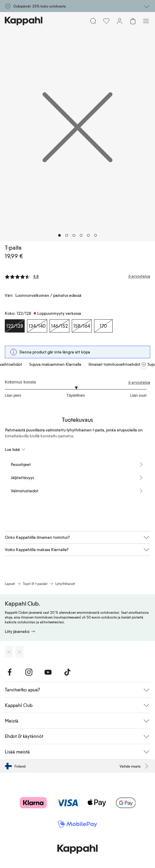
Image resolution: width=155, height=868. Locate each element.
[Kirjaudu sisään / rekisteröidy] (120, 21)
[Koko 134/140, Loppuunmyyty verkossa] (37, 326)
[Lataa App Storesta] (9, 652)
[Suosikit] (106, 21)
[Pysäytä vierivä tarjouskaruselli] (144, 364)
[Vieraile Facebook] (10, 672)
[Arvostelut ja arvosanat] (77, 276)
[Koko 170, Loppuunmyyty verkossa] (103, 326)
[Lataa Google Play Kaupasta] (19, 652)
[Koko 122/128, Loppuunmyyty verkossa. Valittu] (15, 326)
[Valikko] (146, 21)
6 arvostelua (139, 382)
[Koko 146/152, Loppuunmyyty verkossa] (59, 326)
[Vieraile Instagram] (29, 672)
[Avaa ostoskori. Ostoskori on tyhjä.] (133, 21)
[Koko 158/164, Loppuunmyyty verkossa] (82, 326)
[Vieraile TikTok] (67, 672)
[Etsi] (93, 21)
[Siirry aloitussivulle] (24, 21)
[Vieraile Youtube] (48, 672)
